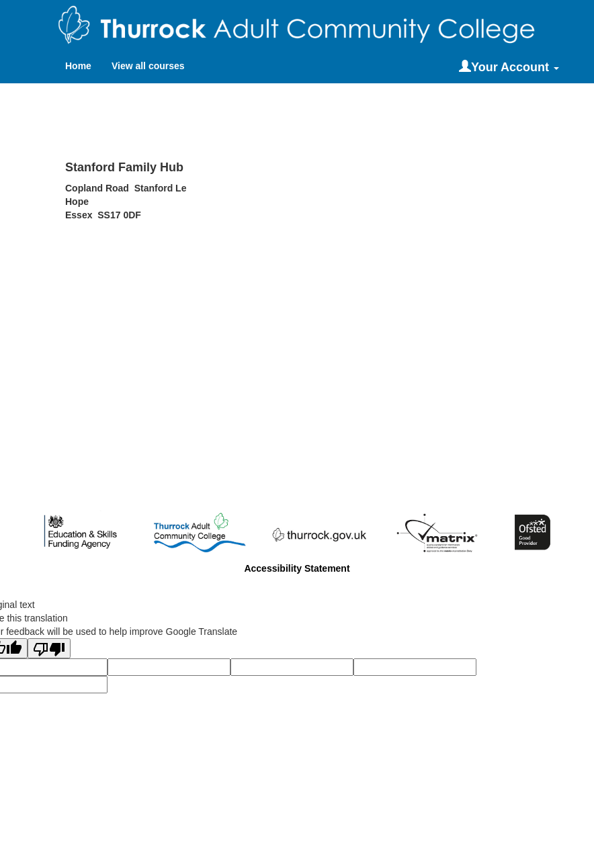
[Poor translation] (49, 648)
